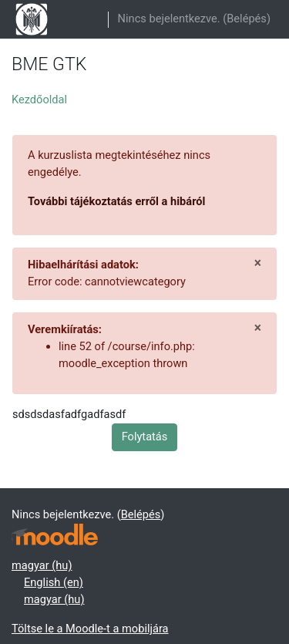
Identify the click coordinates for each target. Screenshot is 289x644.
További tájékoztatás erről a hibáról (116, 201)
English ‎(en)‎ (54, 582)
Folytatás (145, 437)
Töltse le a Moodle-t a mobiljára (90, 629)
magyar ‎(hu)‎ (42, 565)
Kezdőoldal (39, 99)
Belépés (247, 19)
